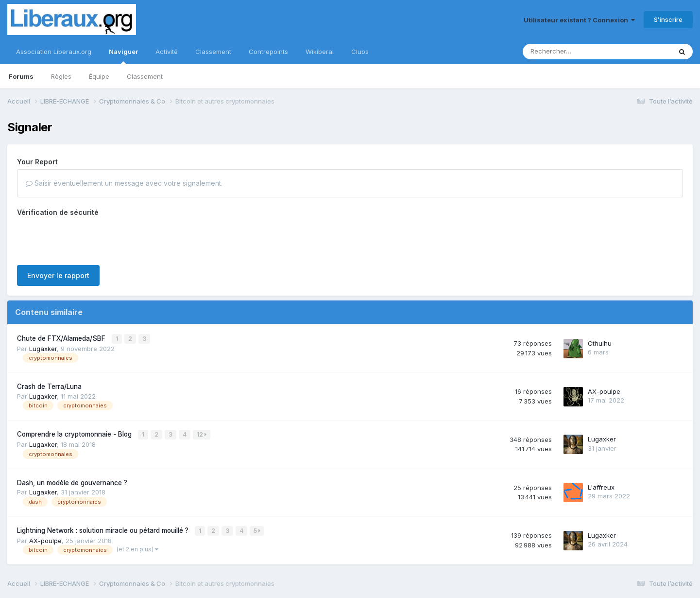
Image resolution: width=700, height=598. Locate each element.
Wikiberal (320, 52)
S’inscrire (668, 19)
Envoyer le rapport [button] (58, 275)
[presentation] (91, 239)
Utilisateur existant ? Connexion (579, 20)
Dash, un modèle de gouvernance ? (72, 481)
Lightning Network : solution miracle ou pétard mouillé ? (104, 529)
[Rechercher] (569, 52)
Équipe (99, 76)
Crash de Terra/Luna (49, 386)
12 (202, 434)
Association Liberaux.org (54, 52)
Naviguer (123, 56)
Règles (61, 76)
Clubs (360, 52)
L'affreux (601, 486)
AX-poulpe (604, 390)
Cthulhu (600, 343)
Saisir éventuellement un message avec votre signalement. (124, 183)
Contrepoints (268, 52)
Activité (167, 52)
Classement (145, 76)
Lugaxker (43, 348)
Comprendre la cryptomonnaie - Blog (75, 434)
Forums (21, 76)
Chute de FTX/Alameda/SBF (62, 338)
